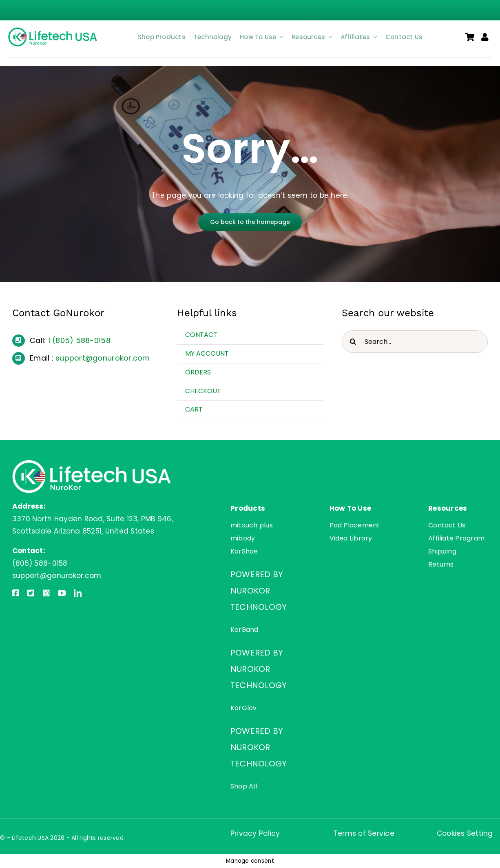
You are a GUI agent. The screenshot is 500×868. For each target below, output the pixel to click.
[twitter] (31, 593)
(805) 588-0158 (81, 340)
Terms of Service (364, 833)
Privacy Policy (255, 833)
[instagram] (46, 593)
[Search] (353, 342)
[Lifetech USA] (54, 31)
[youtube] (62, 593)
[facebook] (16, 593)
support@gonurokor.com (103, 358)
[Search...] (415, 342)
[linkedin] (78, 593)
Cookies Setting (465, 833)
